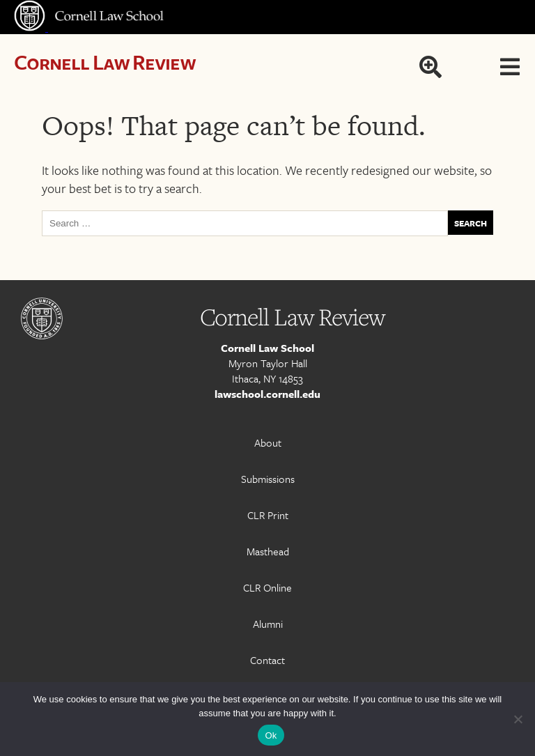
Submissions (268, 479)
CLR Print (268, 515)
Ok (271, 735)
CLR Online (267, 587)
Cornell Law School (267, 348)
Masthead (268, 551)
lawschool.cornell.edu (267, 394)
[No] (518, 719)
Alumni (268, 624)
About (268, 442)
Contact (267, 660)
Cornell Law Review (105, 62)
